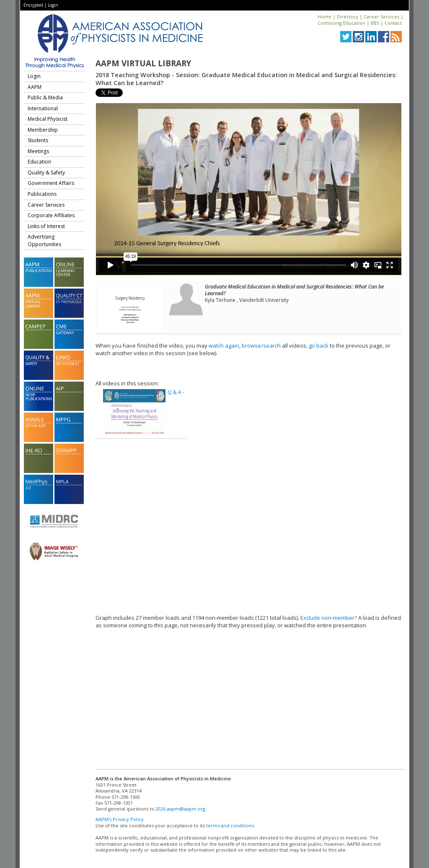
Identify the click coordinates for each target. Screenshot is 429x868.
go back (319, 346)
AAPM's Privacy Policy (120, 819)
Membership (43, 130)
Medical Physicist (48, 119)
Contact (393, 23)
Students (38, 140)
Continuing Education (341, 23)
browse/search (261, 346)
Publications (42, 194)
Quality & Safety (46, 173)
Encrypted (33, 5)
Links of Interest (46, 226)
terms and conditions (230, 825)
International (43, 108)
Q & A (174, 392)
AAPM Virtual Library (143, 63)
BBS (375, 23)
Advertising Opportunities (44, 240)
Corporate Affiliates (51, 215)
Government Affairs (51, 183)
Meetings (38, 151)
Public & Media (45, 97)
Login (53, 5)
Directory (348, 17)
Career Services (381, 17)
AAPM (35, 87)
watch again (224, 346)
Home (324, 17)
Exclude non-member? (329, 618)
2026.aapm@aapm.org (180, 809)
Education (39, 162)
